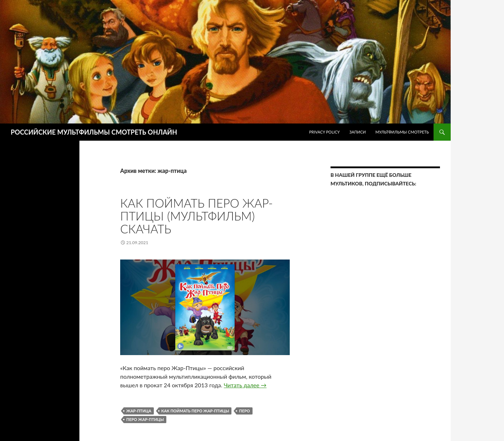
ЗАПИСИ (358, 132)
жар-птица (139, 411)
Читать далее (245, 385)
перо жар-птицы (145, 419)
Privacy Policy (324, 132)
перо (244, 411)
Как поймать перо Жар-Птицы (195, 411)
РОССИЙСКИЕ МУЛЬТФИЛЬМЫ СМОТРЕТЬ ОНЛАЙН (94, 132)
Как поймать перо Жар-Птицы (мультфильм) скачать (197, 216)
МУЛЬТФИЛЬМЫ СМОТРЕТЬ (402, 132)
